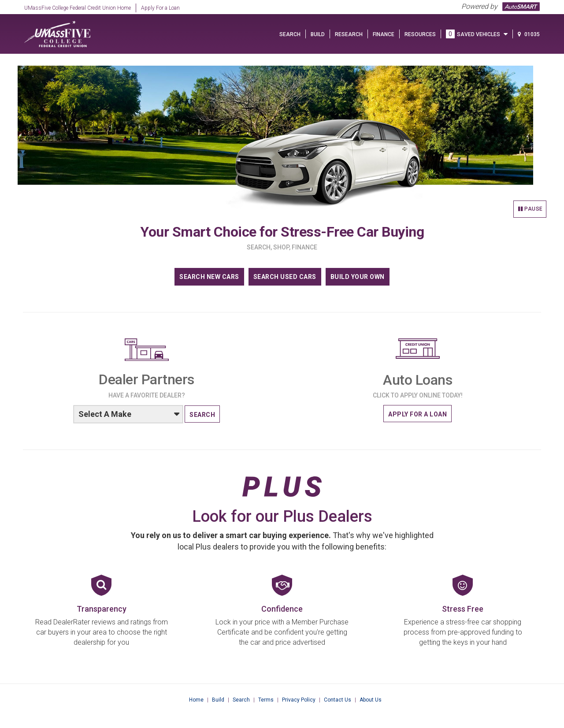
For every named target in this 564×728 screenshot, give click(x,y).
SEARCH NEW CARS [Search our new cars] (209, 277)
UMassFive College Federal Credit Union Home (78, 8)
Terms (266, 700)
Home (196, 700)
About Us (371, 700)
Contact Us (338, 700)
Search (241, 700)
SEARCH (290, 34)
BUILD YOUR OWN (358, 277)
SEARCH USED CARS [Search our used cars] (285, 277)
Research (349, 34)
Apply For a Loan (160, 8)
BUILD (318, 34)
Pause (531, 209)
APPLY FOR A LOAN (417, 414)
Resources (420, 34)
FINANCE (384, 34)
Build (218, 700)
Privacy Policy (299, 700)
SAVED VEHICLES (477, 34)
